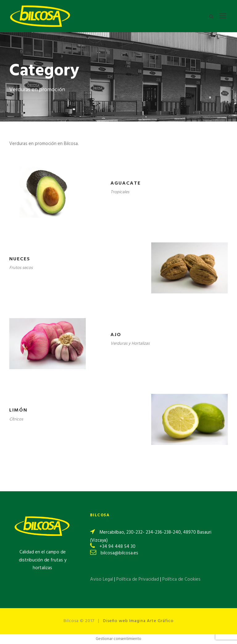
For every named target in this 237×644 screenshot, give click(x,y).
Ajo (116, 335)
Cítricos (16, 419)
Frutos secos (21, 268)
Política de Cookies (181, 579)
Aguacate (126, 183)
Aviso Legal (102, 579)
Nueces (20, 259)
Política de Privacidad (138, 579)
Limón (18, 410)
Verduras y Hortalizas (130, 344)
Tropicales (120, 192)
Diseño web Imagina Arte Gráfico (138, 621)
